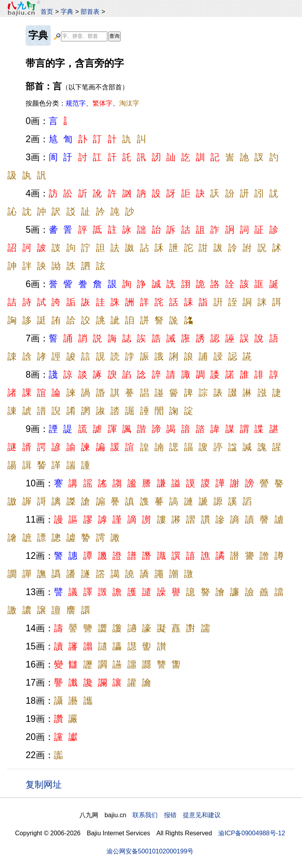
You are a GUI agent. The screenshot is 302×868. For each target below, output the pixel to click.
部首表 (90, 11)
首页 (47, 11)
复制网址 (46, 784)
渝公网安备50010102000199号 (150, 851)
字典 (67, 11)
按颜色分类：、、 (82, 103)
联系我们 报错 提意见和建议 (177, 815)
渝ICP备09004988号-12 (252, 833)
